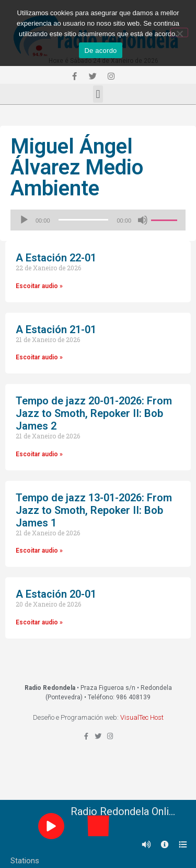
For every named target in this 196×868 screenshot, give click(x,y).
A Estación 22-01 (56, 258)
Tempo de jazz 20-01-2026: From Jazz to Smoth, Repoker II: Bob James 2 (94, 413)
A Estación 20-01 (56, 594)
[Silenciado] (143, 220)
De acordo (100, 51)
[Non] (179, 32)
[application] (98, 220)
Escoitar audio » (39, 286)
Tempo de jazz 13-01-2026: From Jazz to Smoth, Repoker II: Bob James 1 (94, 510)
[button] (98, 94)
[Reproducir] (24, 220)
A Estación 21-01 (56, 329)
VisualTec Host (142, 717)
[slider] (84, 220)
